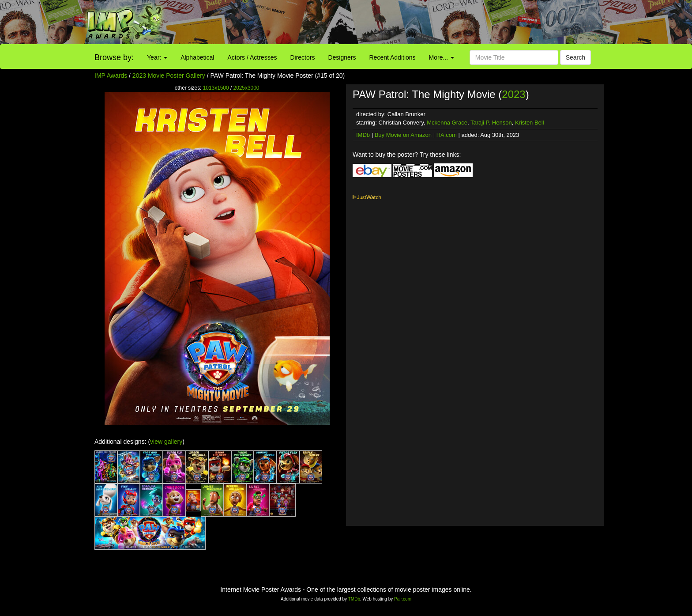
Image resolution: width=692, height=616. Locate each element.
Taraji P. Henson (491, 123)
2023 (513, 94)
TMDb (354, 599)
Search (575, 57)
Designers (342, 57)
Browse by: (114, 57)
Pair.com (403, 599)
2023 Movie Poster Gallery (169, 76)
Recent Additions (393, 57)
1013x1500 (216, 88)
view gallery (166, 442)
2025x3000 (246, 88)
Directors (302, 57)
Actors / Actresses (252, 57)
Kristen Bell (530, 123)
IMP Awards (111, 76)
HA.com (447, 135)
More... (442, 57)
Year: (157, 57)
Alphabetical (197, 57)
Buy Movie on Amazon (403, 135)
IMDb (363, 135)
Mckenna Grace (447, 123)
